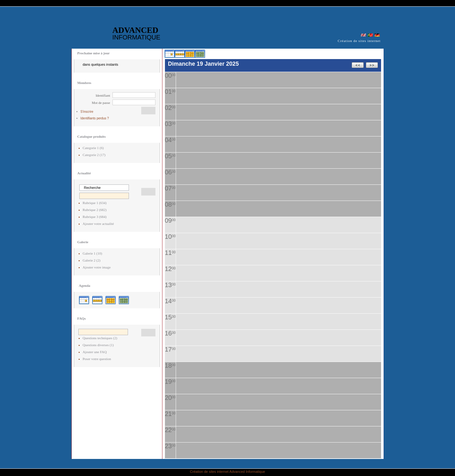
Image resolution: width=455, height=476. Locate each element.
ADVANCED (136, 33)
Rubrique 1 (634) (95, 203)
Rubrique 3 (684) (95, 217)
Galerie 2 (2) (92, 260)
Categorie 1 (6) (93, 148)
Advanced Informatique (247, 472)
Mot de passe (101, 103)
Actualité (84, 173)
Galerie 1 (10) (93, 253)
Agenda (85, 286)
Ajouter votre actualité (98, 224)
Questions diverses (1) (98, 345)
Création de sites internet (209, 472)
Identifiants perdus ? (95, 118)
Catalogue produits (92, 136)
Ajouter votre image (97, 267)
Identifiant (103, 95)
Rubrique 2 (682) (95, 210)
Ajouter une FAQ (95, 352)
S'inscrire (87, 112)
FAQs (82, 318)
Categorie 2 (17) (94, 155)
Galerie (83, 242)
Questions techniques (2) (100, 338)
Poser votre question (97, 359)
